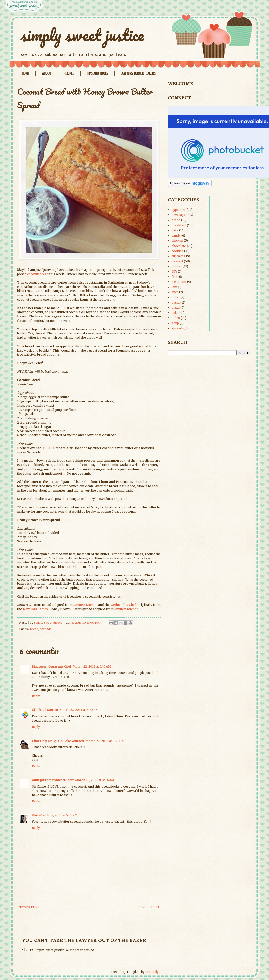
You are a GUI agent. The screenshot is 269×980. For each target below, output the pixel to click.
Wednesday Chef (123, 605)
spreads (46, 629)
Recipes (69, 73)
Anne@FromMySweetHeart (53, 780)
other (176, 297)
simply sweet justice (82, 35)
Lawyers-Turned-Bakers (138, 73)
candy (176, 236)
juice (175, 292)
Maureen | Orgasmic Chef (51, 666)
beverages (180, 215)
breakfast (179, 225)
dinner (177, 266)
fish (175, 277)
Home (26, 73)
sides (176, 318)
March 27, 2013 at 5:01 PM (58, 815)
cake (175, 230)
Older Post (150, 907)
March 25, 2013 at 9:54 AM (95, 780)
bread (34, 629)
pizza (176, 308)
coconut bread (38, 274)
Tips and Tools (98, 73)
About (46, 73)
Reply (36, 696)
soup (175, 323)
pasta (176, 302)
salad (176, 313)
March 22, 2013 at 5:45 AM (92, 666)
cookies (178, 251)
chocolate (179, 246)
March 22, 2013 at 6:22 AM (79, 710)
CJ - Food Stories (45, 710)
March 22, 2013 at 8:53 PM (105, 741)
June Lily (152, 972)
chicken (177, 241)
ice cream (179, 282)
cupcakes (178, 256)
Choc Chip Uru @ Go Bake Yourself (58, 741)
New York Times (35, 609)
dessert (177, 261)
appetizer (179, 210)
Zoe (35, 815)
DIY (174, 271)
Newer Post (29, 907)
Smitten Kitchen (85, 605)
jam (174, 287)
